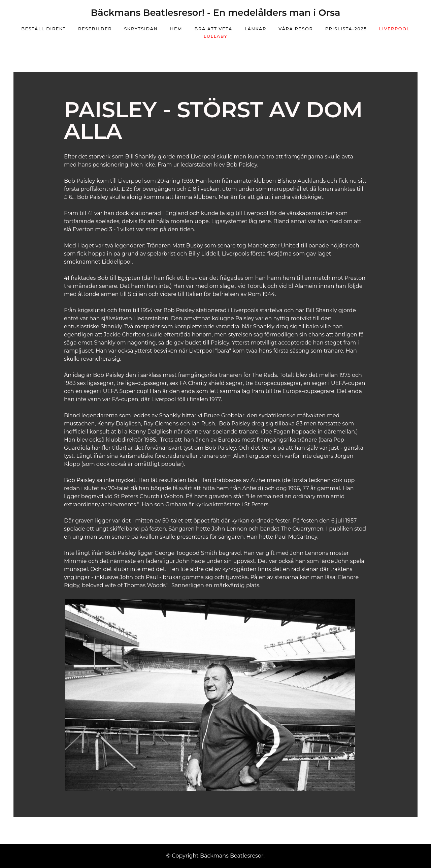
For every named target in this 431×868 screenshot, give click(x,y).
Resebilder (95, 29)
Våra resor (296, 29)
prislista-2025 (346, 29)
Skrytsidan (141, 29)
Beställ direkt (43, 29)
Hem (176, 29)
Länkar (255, 29)
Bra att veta (213, 29)
